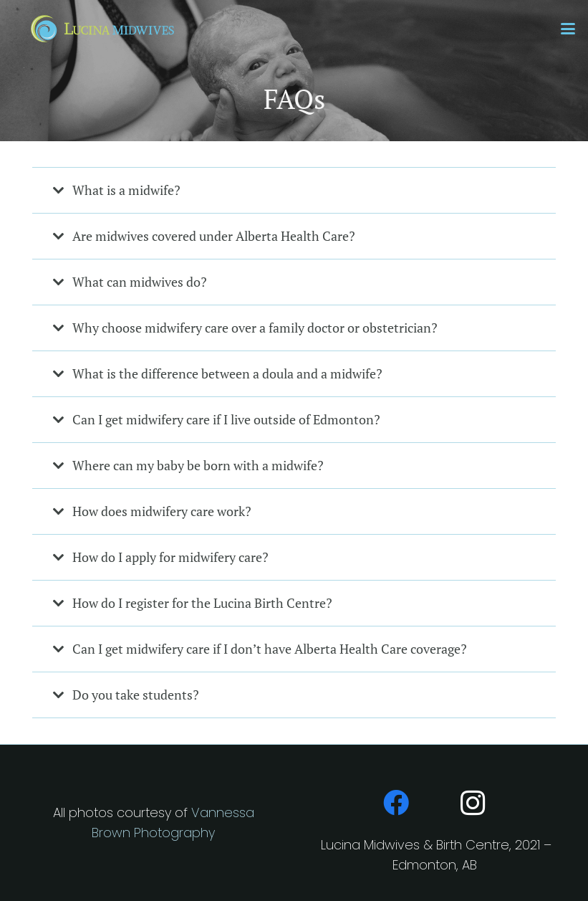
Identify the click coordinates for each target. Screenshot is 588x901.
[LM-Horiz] (102, 29)
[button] (568, 29)
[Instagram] (473, 803)
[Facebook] (396, 803)
